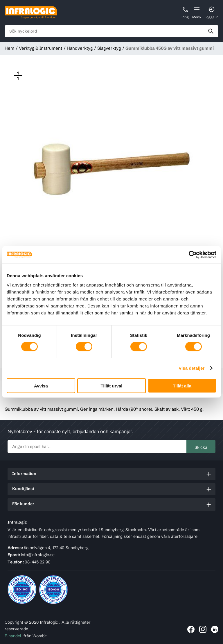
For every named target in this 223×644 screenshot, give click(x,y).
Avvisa (41, 386)
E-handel (13, 636)
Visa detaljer (191, 368)
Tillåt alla (182, 386)
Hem (9, 48)
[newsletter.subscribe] (97, 446)
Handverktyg (80, 48)
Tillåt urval (112, 386)
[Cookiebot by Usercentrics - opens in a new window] (191, 255)
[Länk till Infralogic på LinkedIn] (215, 629)
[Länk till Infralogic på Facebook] (191, 629)
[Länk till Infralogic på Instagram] (203, 629)
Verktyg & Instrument (41, 48)
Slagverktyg (109, 48)
